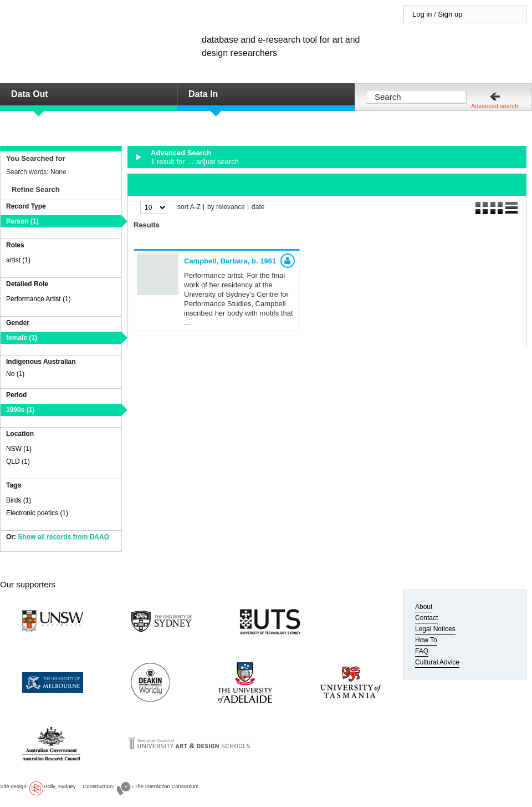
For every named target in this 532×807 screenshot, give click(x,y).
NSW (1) (19, 449)
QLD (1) (18, 461)
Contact (426, 618)
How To (426, 640)
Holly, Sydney (60, 786)
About (424, 607)
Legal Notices (435, 629)
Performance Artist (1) (39, 299)
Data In (203, 94)
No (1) (15, 374)
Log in (422, 14)
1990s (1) (20, 410)
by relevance (226, 207)
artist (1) (18, 260)
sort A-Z (189, 207)
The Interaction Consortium (167, 786)
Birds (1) (19, 500)
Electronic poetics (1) (37, 513)
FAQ (422, 651)
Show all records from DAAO (63, 537)
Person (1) (22, 221)
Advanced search (495, 106)
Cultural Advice (437, 662)
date (258, 207)
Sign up (450, 14)
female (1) (22, 338)
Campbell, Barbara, (230, 261)
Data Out (30, 94)
